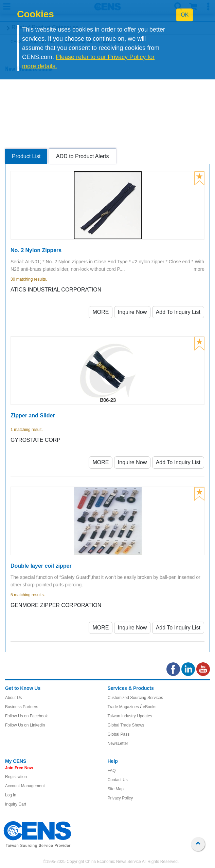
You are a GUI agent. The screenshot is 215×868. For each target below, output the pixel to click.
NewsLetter (118, 743)
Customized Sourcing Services (135, 698)
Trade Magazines (123, 707)
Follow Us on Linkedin (25, 725)
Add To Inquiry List (178, 312)
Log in (11, 795)
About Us (13, 698)
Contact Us (118, 780)
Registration (16, 777)
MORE (101, 312)
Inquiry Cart (16, 804)
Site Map (116, 789)
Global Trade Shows (126, 725)
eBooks (149, 707)
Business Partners (22, 707)
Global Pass (119, 734)
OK (185, 15)
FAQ (112, 771)
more (199, 269)
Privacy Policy (120, 798)
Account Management (25, 786)
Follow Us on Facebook (26, 716)
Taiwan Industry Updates (130, 716)
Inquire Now (132, 312)
